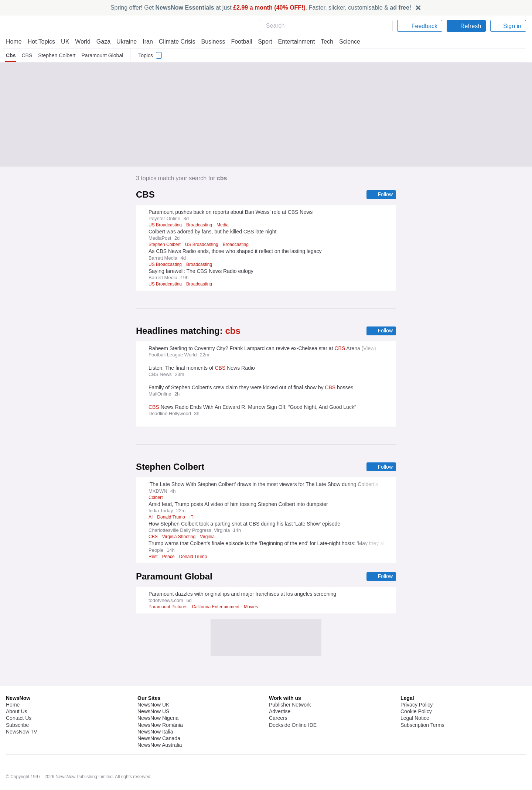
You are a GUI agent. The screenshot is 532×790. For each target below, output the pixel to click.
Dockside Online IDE (292, 706)
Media (226, 225)
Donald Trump (171, 518)
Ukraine (124, 42)
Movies (255, 608)
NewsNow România (160, 706)
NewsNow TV (21, 712)
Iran (144, 42)
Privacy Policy (416, 685)
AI (151, 518)
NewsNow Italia (155, 712)
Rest (153, 558)
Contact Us (19, 699)
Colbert (156, 499)
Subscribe (18, 706)
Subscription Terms (423, 706)
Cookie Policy (416, 692)
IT (192, 518)
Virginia (208, 538)
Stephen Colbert (56, 55)
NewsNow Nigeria (158, 699)
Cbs (11, 55)
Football (238, 42)
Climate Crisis (173, 42)
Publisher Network (290, 685)
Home (14, 42)
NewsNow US (153, 692)
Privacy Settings (419, 712)
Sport (262, 42)
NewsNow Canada (159, 719)
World (82, 42)
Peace (169, 558)
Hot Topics (41, 42)
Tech (322, 42)
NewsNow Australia (160, 726)
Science (344, 42)
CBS (26, 55)
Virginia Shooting (179, 538)
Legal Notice (415, 699)
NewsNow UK (153, 685)
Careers (278, 699)
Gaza (102, 42)
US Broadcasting (166, 225)
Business (209, 42)
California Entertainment (219, 608)
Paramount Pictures (169, 608)
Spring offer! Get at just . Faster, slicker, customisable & (261, 8)
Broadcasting (201, 225)
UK (65, 42)
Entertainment (292, 42)
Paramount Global (102, 55)
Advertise (280, 692)
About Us (17, 692)
